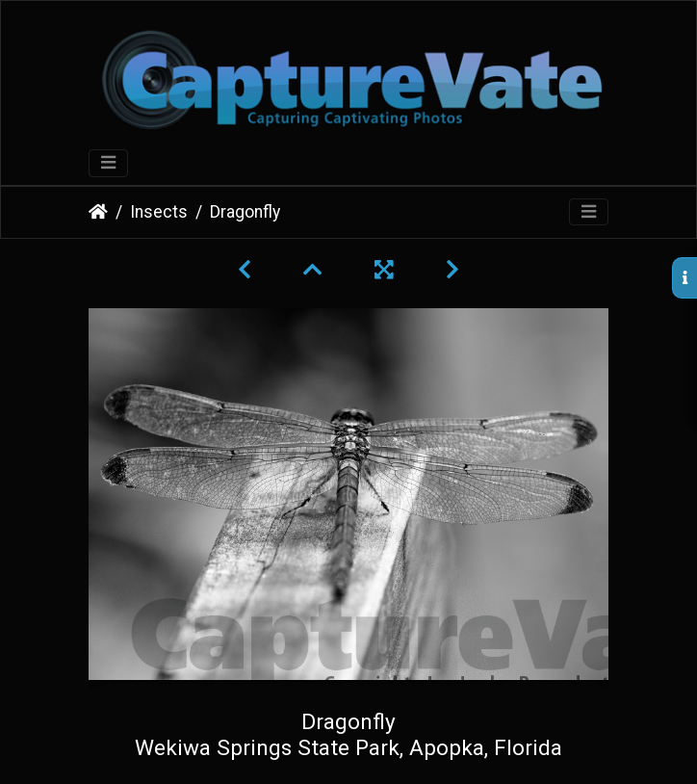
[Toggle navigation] (108, 163)
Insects (159, 212)
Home (98, 212)
